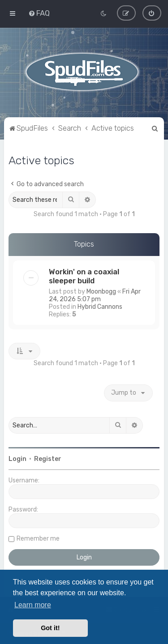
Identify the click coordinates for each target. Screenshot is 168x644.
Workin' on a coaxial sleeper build (84, 276)
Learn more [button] (33, 605)
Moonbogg (101, 291)
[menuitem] (39, 13)
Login (17, 458)
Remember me (38, 538)
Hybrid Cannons (100, 306)
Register (48, 458)
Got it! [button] (50, 628)
